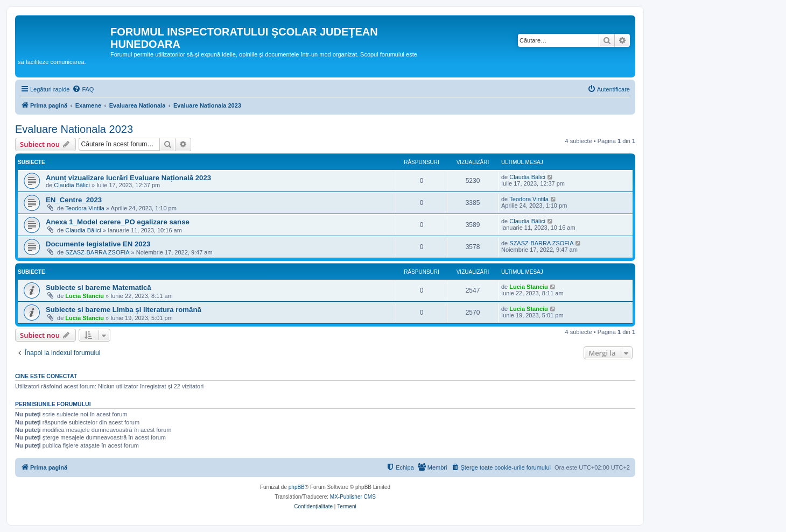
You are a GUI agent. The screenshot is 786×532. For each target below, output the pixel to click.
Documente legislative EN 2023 (98, 244)
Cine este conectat (46, 376)
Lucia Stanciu (85, 296)
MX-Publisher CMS (353, 497)
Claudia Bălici (72, 185)
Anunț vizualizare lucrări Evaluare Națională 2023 (128, 178)
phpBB (297, 487)
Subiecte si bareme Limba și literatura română (124, 310)
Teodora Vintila (85, 208)
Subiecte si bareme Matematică (99, 288)
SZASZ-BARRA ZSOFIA (97, 252)
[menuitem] (83, 89)
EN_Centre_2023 (74, 200)
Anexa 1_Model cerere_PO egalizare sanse (118, 222)
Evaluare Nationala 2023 (74, 129)
